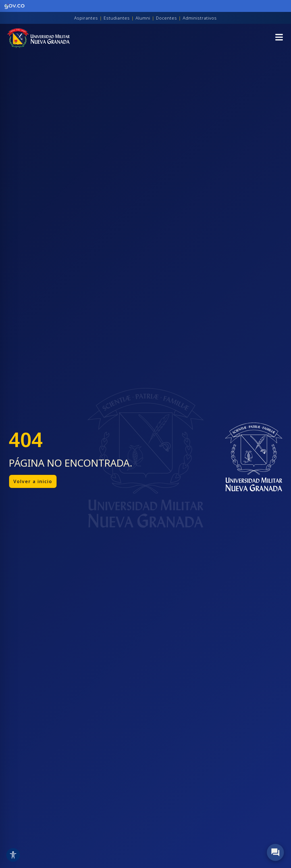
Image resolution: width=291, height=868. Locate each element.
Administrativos (200, 18)
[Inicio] (38, 38)
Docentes (167, 18)
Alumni (143, 18)
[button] (279, 38)
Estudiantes (117, 18)
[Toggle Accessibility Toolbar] (13, 855)
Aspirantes (86, 18)
